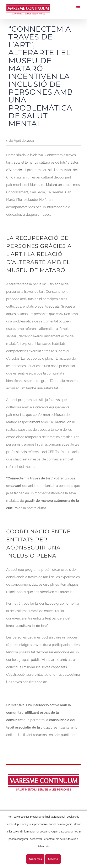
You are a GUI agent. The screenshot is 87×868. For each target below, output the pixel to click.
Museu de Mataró (43, 185)
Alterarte (15, 170)
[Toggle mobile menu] (79, 8)
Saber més (35, 859)
